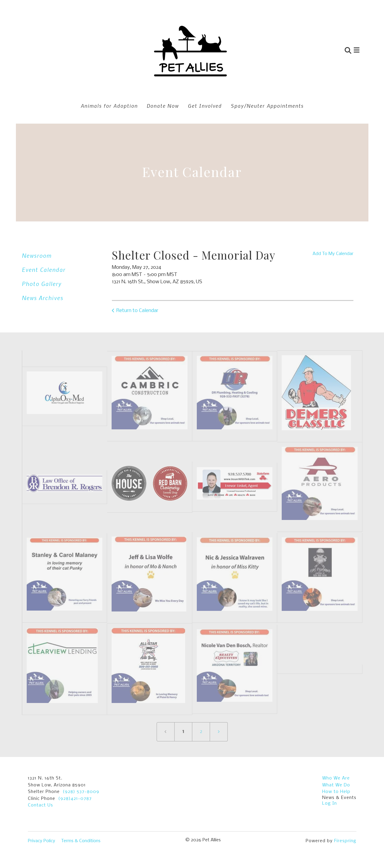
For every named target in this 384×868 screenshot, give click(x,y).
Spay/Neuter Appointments (267, 106)
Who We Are (336, 778)
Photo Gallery (42, 284)
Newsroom (37, 255)
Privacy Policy (42, 841)
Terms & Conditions (81, 841)
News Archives (43, 298)
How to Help (336, 792)
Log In (330, 803)
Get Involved (205, 106)
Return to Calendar (137, 311)
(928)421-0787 (75, 799)
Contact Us (40, 805)
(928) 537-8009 (81, 792)
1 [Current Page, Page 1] (183, 732)
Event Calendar (44, 270)
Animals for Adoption (109, 106)
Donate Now (163, 106)
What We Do (336, 785)
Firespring (345, 841)
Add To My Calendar (333, 254)
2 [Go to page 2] (201, 732)
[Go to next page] (219, 732)
